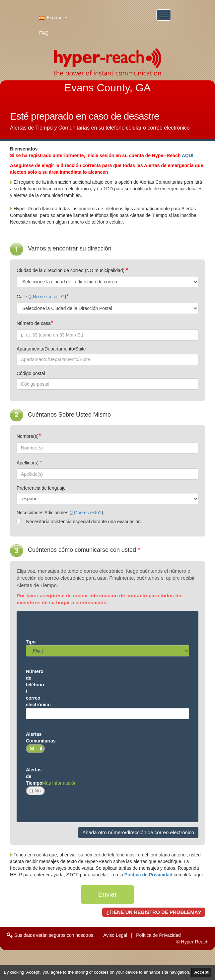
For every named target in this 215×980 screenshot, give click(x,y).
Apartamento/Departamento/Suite (51, 349)
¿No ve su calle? (47, 297)
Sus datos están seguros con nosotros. (51, 935)
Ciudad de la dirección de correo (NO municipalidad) (71, 270)
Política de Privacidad (149, 875)
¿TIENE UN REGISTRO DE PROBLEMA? (154, 912)
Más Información (59, 783)
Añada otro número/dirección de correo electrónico (138, 832)
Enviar (108, 894)
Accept (201, 972)
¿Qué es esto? (86, 513)
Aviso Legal (115, 935)
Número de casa (34, 323)
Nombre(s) (28, 436)
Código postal (31, 373)
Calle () (41, 297)
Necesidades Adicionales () (60, 513)
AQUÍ (188, 155)
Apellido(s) (28, 463)
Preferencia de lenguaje (41, 488)
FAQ (44, 33)
